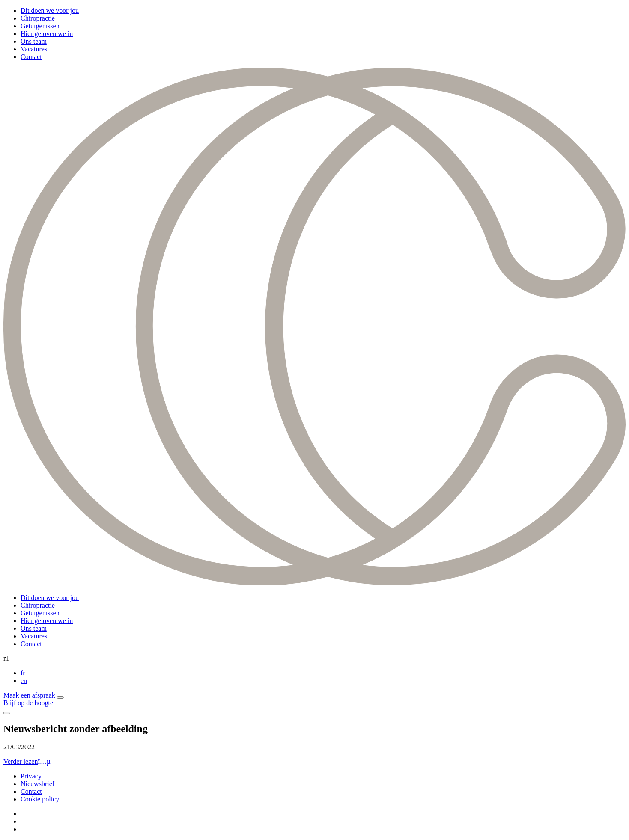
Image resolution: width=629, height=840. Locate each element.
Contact (31, 57)
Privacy (31, 776)
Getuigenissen (40, 26)
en (24, 681)
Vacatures (34, 49)
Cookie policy (40, 799)
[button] (60, 698)
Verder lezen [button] (27, 761)
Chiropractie (38, 18)
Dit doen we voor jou (50, 10)
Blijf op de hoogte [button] (28, 703)
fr (23, 673)
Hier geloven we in (47, 34)
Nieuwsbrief (37, 784)
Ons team (34, 41)
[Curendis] (314, 583)
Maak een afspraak (29, 695)
